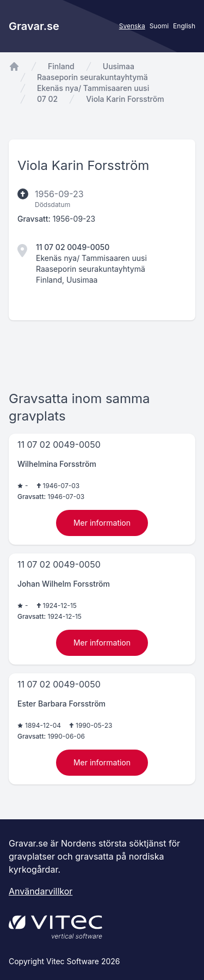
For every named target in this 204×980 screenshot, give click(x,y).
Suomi (159, 26)
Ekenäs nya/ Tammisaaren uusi (93, 88)
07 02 (47, 99)
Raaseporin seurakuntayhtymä (92, 77)
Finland (61, 66)
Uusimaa (119, 66)
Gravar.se (34, 26)
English (184, 26)
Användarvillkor (41, 891)
